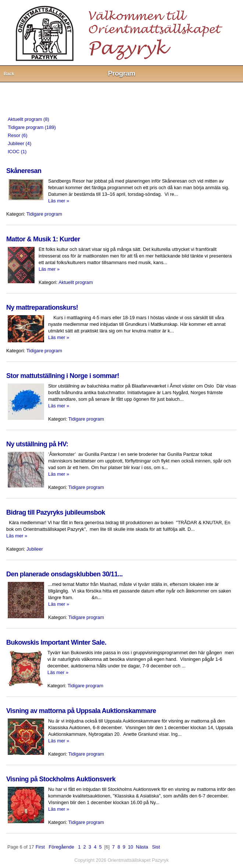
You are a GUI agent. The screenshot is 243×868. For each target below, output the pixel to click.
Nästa (142, 847)
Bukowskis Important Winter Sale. (56, 642)
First (40, 847)
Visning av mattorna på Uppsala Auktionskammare (81, 711)
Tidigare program (44, 214)
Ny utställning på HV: (37, 444)
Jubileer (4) (19, 143)
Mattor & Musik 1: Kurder (43, 239)
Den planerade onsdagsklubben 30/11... (65, 574)
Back (9, 74)
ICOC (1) (17, 152)
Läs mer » (59, 201)
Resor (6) (17, 135)
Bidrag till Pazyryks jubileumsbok (56, 512)
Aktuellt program (76, 282)
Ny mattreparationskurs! (42, 307)
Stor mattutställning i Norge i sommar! (63, 376)
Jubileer (35, 549)
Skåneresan (24, 171)
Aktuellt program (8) (28, 119)
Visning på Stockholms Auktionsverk (61, 779)
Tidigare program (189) (32, 127)
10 (131, 847)
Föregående (61, 847)
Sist (156, 847)
